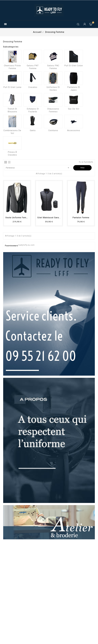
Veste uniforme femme (17, 218)
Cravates (33, 87)
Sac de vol (74, 109)
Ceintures (53, 130)
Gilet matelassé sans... (49, 218)
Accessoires (74, 130)
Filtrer (82, 168)
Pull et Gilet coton (74, 66)
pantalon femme (81, 218)
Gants (33, 130)
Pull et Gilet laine (12, 87)
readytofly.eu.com (26, 245)
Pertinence (38, 168)
